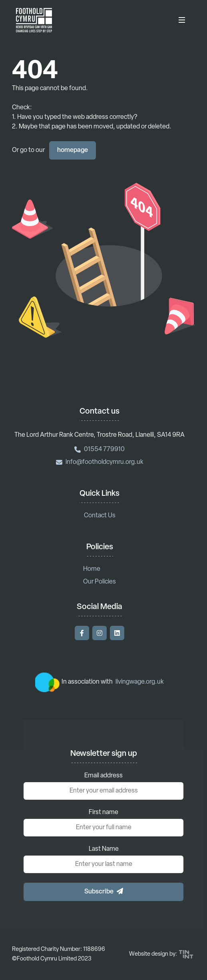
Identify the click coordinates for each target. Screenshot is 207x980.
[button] (103, 892)
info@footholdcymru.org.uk (100, 462)
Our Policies (100, 582)
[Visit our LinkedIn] (117, 633)
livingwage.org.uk (140, 682)
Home (92, 569)
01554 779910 (100, 450)
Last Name (104, 849)
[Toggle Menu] (182, 20)
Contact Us (100, 516)
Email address (103, 776)
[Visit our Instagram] (100, 633)
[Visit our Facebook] (82, 633)
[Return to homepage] (34, 20)
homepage (73, 150)
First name (103, 812)
